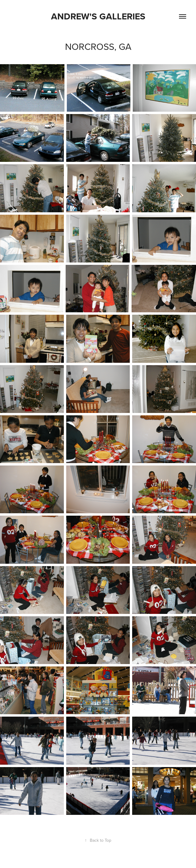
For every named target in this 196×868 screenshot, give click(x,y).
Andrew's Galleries (98, 16)
